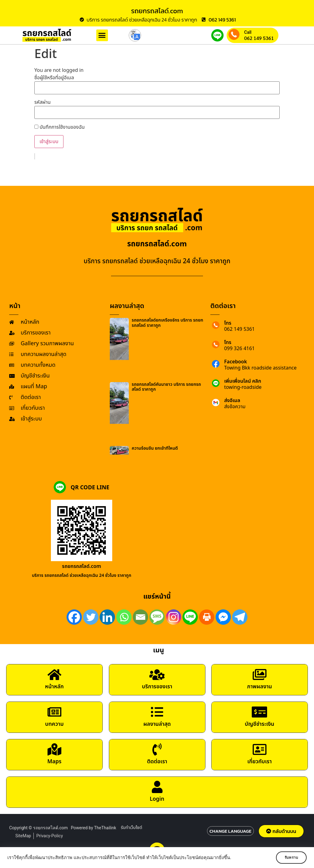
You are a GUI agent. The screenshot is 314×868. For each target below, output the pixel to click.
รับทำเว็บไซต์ (132, 830)
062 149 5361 (259, 38)
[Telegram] (240, 617)
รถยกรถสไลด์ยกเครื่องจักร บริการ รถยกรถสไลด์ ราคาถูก (168, 323)
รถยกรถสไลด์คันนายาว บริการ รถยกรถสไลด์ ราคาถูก (167, 387)
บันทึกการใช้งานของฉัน (59, 127)
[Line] (190, 617)
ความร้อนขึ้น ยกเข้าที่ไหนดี (155, 448)
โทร (228, 323)
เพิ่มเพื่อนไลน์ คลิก (243, 381)
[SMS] (157, 617)
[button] (102, 35)
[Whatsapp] (124, 617)
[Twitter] (91, 617)
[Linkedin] (107, 617)
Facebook (235, 362)
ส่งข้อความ (235, 407)
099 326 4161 (239, 349)
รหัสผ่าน (42, 102)
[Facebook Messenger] (223, 617)
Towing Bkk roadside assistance (260, 368)
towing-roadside (243, 387)
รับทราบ (289, 858)
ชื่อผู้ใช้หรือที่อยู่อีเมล (54, 78)
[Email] (140, 617)
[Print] (207, 617)
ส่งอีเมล (232, 401)
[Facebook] (74, 617)
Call (248, 32)
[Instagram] (174, 617)
